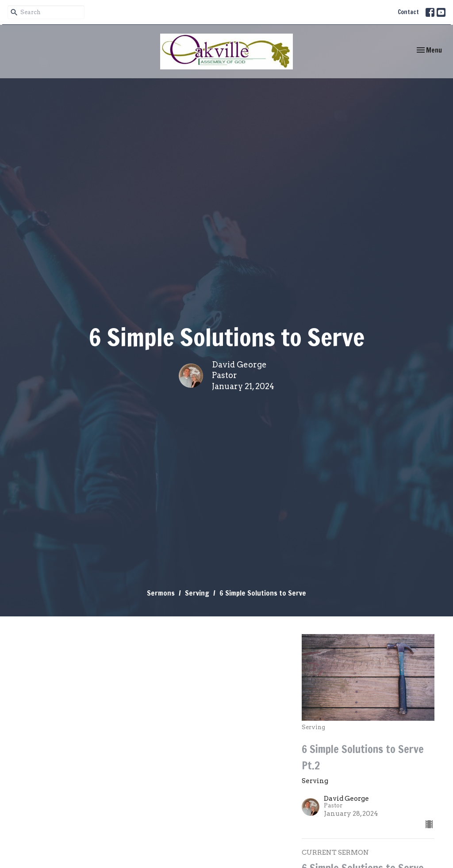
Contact (408, 12)
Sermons (161, 593)
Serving (197, 593)
